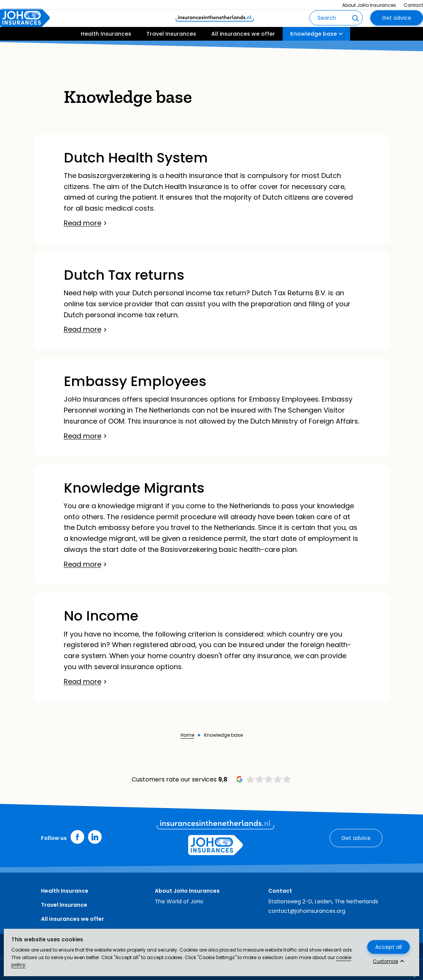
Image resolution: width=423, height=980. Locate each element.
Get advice (397, 29)
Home (187, 735)
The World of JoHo (179, 901)
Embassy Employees (135, 381)
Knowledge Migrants (134, 488)
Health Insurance (65, 891)
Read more (83, 223)
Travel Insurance (64, 905)
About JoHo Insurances (369, 5)
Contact (413, 5)
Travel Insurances (171, 56)
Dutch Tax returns (124, 275)
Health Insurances (106, 56)
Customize (385, 961)
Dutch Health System (136, 158)
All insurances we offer (243, 56)
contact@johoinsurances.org (307, 911)
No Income (101, 616)
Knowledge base (314, 56)
